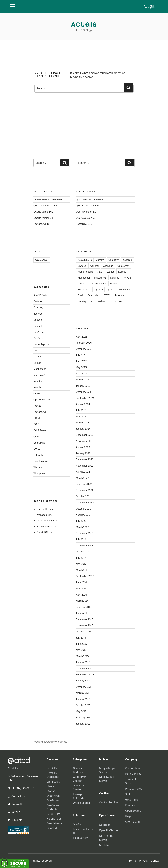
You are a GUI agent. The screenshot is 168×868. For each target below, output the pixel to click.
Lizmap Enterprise (79, 796)
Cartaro (38, 301)
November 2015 (85, 625)
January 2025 (83, 386)
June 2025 (82, 361)
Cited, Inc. (14, 768)
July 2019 (81, 539)
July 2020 (81, 521)
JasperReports (41, 344)
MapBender (54, 819)
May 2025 (81, 367)
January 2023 (83, 453)
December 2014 (85, 668)
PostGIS (52, 768)
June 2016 (81, 582)
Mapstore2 (39, 375)
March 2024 (83, 423)
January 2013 (83, 699)
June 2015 (81, 644)
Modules (104, 845)
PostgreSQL (40, 412)
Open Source (133, 811)
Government (133, 800)
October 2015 (83, 631)
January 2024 (83, 429)
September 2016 (85, 576)
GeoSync (78, 825)
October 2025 (84, 349)
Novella (37, 387)
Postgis (37, 406)
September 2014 (85, 674)
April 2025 (82, 373)
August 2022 (83, 472)
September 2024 (85, 398)
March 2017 (82, 570)
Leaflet (37, 357)
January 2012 (83, 724)
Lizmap (37, 363)
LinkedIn (15, 820)
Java (36, 350)
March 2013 (82, 693)
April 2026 (82, 337)
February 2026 (84, 343)
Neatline (38, 381)
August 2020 (83, 515)
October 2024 (84, 392)
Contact (156, 861)
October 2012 (83, 705)
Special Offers (44, 532)
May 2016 (81, 589)
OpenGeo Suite (42, 400)
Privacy (143, 861)
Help (128, 816)
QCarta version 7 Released (48, 199)
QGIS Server (42, 260)
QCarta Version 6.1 (43, 212)
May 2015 (81, 650)
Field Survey (80, 838)
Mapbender (40, 369)
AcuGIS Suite (40, 295)
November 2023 (85, 441)
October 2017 (83, 552)
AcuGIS (84, 25)
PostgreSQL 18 (42, 224)
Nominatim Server (106, 838)
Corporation (133, 768)
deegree (38, 314)
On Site (104, 793)
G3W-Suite (54, 814)
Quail (36, 437)
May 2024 (81, 416)
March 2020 (83, 527)
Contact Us (16, 796)
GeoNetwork (55, 823)
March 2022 (82, 478)
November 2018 (85, 545)
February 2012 (84, 718)
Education (131, 805)
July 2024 (81, 410)
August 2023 (83, 447)
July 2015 (81, 638)
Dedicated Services (47, 521)
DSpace (38, 320)
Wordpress (39, 473)
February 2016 (84, 607)
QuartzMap (39, 443)
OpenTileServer (109, 830)
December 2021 (84, 490)
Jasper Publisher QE (83, 831)
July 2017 (81, 558)
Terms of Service (131, 781)
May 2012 (81, 711)
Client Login (132, 822)
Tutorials (38, 455)
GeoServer (39, 338)
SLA (128, 794)
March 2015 (82, 656)
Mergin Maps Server (107, 770)
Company (39, 307)
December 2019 (85, 533)
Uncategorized (41, 461)
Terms (133, 861)
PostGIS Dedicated (53, 775)
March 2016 (82, 601)
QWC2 (37, 449)
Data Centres (133, 774)
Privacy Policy (134, 789)
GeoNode (39, 332)
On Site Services (109, 802)
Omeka (37, 393)
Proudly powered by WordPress (50, 742)
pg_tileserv (54, 782)
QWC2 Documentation (46, 205)
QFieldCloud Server (107, 779)
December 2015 (85, 619)
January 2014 (83, 681)
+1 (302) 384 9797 (21, 788)
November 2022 (85, 466)
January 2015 (83, 662)
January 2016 (83, 613)
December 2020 (85, 502)
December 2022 (85, 459)
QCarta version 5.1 (43, 218)
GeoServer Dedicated (53, 807)
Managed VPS (44, 515)
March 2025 (83, 380)
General (38, 326)
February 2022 (84, 484)
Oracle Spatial (81, 803)
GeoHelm (105, 825)
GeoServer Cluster (79, 779)
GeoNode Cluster (79, 788)
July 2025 (81, 355)
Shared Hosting (45, 509)
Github (14, 812)
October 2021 (83, 496)
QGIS (36, 424)
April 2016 (81, 595)
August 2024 (83, 404)
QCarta (37, 418)
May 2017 (81, 564)
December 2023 (85, 435)
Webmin (38, 467)
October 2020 (84, 509)
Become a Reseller (47, 526)
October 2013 (83, 687)
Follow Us (16, 804)
